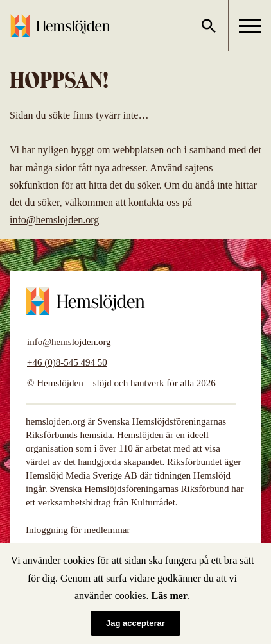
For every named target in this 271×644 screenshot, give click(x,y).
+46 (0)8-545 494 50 (67, 362)
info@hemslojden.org (54, 220)
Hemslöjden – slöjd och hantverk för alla (60, 26)
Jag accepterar (135, 623)
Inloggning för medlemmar (78, 530)
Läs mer (170, 596)
